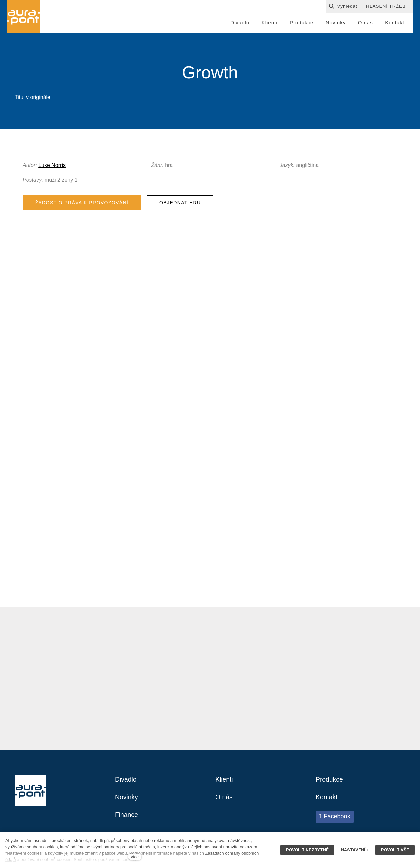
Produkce (330, 781)
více (135, 857)
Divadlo (126, 781)
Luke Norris (52, 166)
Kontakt (327, 799)
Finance (127, 817)
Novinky (127, 799)
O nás (224, 799)
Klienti (224, 781)
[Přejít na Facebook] (335, 819)
